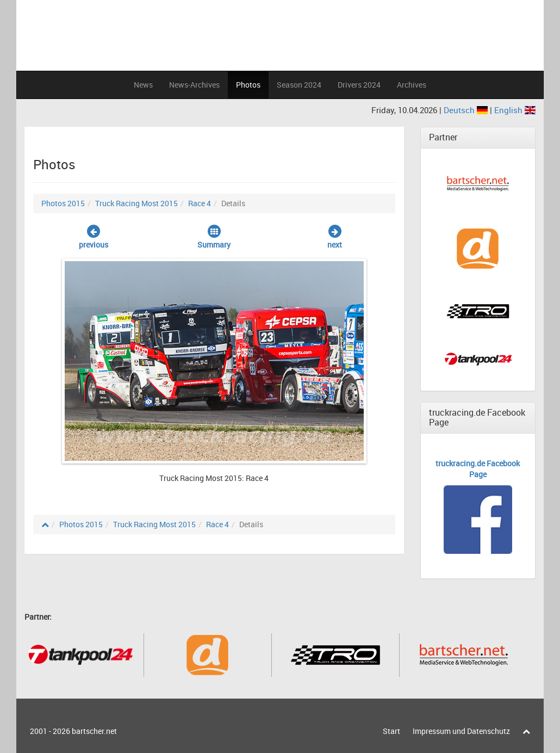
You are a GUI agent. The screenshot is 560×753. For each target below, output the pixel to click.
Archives (412, 85)
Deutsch (467, 110)
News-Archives (194, 85)
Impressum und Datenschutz (461, 731)
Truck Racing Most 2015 (136, 203)
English (515, 110)
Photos (248, 85)
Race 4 (200, 203)
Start (391, 731)
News (143, 85)
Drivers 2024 (359, 85)
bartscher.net (94, 731)
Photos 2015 (63, 203)
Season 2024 (299, 85)
